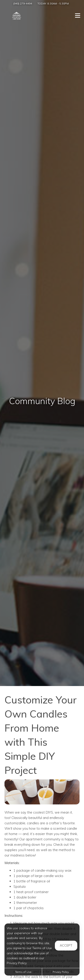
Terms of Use (23, 972)
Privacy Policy (61, 972)
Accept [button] (66, 945)
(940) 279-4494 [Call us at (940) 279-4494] (23, 3)
